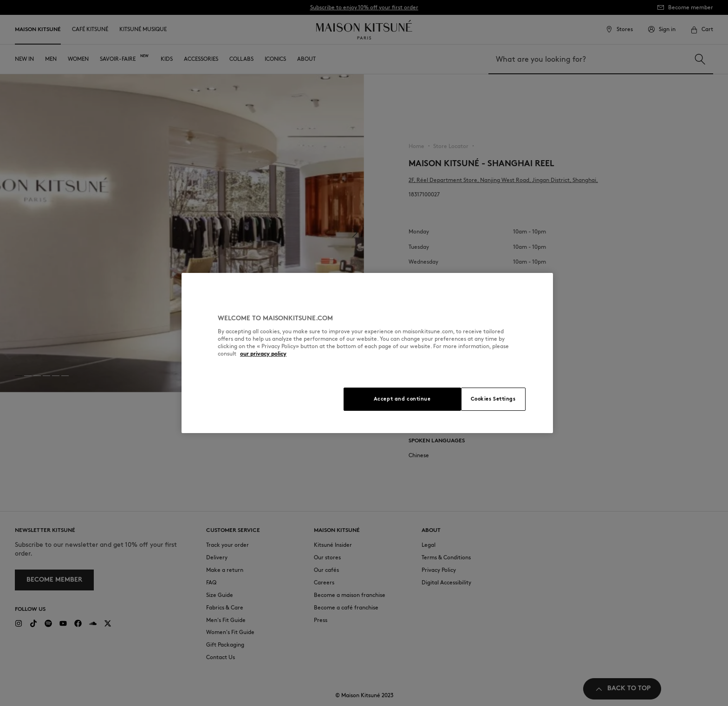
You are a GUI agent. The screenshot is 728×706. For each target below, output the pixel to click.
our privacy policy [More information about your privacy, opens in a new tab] (263, 353)
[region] (367, 353)
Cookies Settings (493, 399)
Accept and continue (402, 399)
